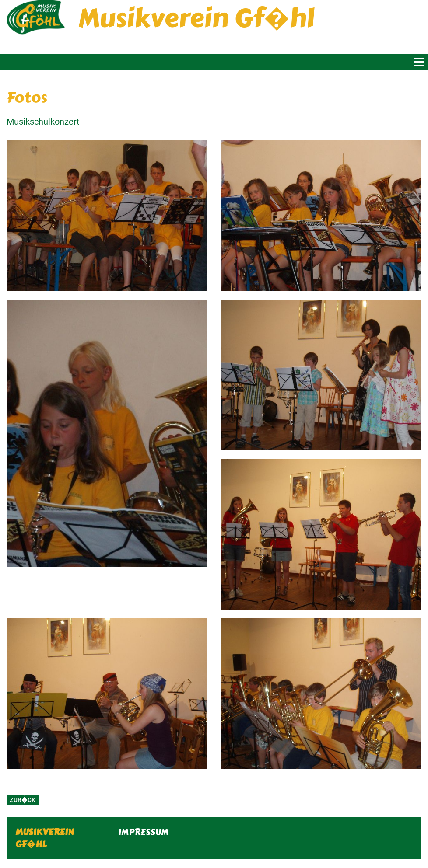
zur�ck (23, 800)
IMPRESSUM (143, 832)
